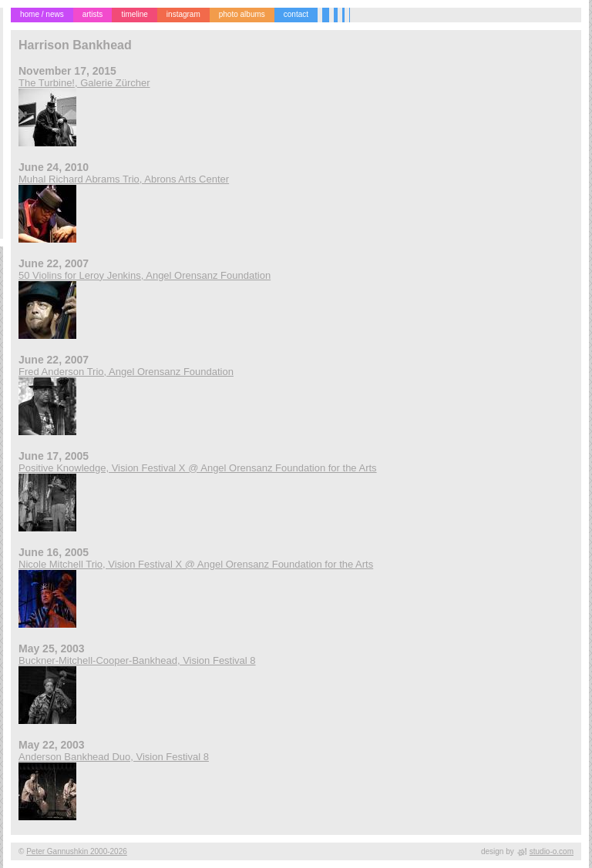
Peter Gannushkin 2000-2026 (77, 851)
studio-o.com (552, 851)
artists (93, 14)
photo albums (242, 14)
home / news (42, 14)
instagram (183, 14)
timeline (134, 14)
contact (296, 14)
